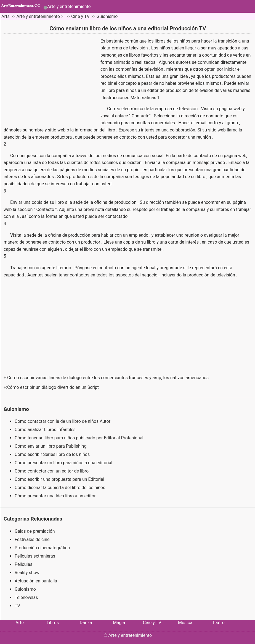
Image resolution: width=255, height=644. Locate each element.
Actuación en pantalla (36, 581)
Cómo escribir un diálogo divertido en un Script (54, 387)
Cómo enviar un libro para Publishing (51, 446)
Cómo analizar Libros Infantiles (46, 430)
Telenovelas (26, 597)
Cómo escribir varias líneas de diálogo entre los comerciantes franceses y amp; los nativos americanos (108, 378)
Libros (53, 623)
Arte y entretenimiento (69, 6)
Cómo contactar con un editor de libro (52, 471)
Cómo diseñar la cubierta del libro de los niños (60, 488)
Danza (86, 623)
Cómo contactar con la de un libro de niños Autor (63, 421)
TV (17, 606)
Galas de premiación (35, 531)
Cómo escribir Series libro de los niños (53, 454)
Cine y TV (80, 16)
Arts (6, 16)
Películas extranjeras (35, 556)
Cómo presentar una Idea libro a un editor (56, 496)
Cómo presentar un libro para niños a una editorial (64, 463)
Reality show (27, 573)
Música (185, 623)
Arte (20, 623)
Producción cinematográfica (42, 548)
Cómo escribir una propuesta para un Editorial (60, 479)
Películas (23, 564)
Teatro (218, 623)
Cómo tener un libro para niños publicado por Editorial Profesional (79, 438)
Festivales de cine (32, 539)
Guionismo (107, 16)
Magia (119, 623)
